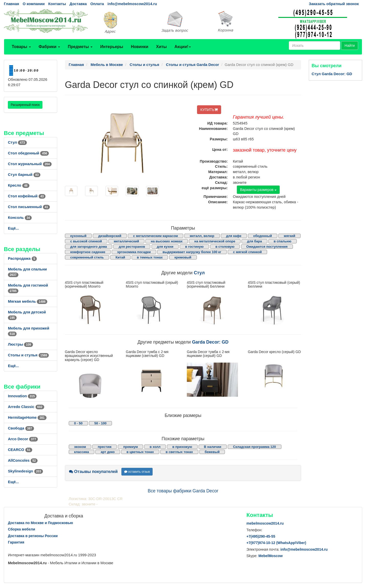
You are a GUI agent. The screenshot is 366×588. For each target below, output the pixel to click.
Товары (21, 47)
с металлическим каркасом (156, 236)
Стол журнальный (30, 164)
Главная (12, 4)
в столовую (225, 247)
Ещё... (13, 228)
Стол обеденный (28, 153)
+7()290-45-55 (261, 536)
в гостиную (194, 247)
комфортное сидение (88, 252)
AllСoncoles (23, 460)
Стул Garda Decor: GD (332, 74)
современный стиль (87, 257)
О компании (34, 4)
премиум (130, 447)
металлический (126, 241)
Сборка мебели (21, 529)
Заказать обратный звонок (334, 4)
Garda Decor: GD (210, 342)
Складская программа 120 (255, 447)
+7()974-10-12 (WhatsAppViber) (276, 543)
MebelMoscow (271, 556)
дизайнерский (110, 236)
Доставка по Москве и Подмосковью (41, 523)
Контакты (57, 4)
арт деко (108, 452)
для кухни (165, 247)
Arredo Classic (26, 407)
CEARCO (20, 450)
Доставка (78, 4)
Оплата (97, 4)
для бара (254, 241)
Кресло (19, 185)
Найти (350, 46)
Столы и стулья (28, 355)
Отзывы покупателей (93, 472)
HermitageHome (27, 417)
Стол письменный (29, 207)
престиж (105, 447)
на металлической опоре (215, 241)
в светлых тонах (179, 452)
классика (82, 452)
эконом (80, 447)
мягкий (289, 236)
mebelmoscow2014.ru (265, 523)
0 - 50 (78, 423)
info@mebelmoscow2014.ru (132, 4)
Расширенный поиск (25, 105)
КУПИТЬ (209, 110)
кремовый (183, 257)
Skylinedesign (25, 471)
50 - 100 (100, 423)
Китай (120, 257)
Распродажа (22, 258)
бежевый (212, 452)
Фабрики (49, 47)
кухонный (78, 236)
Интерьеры (112, 47)
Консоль (20, 218)
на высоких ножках (167, 241)
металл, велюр (202, 236)
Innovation (22, 396)
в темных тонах (150, 257)
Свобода (21, 428)
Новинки (140, 47)
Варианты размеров (258, 190)
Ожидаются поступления (267, 247)
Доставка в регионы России (33, 536)
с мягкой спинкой (248, 252)
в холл (155, 447)
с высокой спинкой (86, 241)
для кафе (234, 236)
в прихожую (182, 447)
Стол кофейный (27, 196)
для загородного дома (89, 247)
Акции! (182, 47)
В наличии (213, 447)
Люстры (20, 344)
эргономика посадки (134, 252)
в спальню (283, 241)
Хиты (161, 47)
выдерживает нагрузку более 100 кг (192, 252)
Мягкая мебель (28, 301)
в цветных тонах (140, 452)
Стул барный (24, 175)
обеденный (263, 236)
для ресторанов (132, 247)
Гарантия (16, 542)
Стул (17, 142)
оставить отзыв (137, 472)
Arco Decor (23, 439)
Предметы (80, 47)
